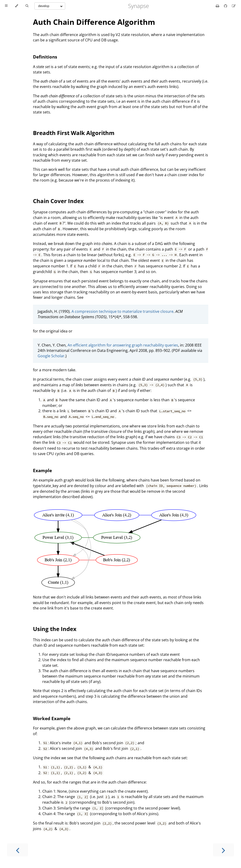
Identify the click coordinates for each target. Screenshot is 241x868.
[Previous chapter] (18, 850)
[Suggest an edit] (234, 6)
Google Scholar (51, 356)
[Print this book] (218, 6)
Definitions (45, 57)
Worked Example (52, 718)
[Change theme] (16, 6)
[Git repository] (226, 6)
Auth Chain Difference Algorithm (94, 22)
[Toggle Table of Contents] (6, 6)
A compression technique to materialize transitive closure (122, 311)
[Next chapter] (223, 850)
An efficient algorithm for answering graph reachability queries (123, 345)
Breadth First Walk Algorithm (74, 133)
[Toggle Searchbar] (27, 6)
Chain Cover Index (58, 201)
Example (42, 470)
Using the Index (55, 629)
